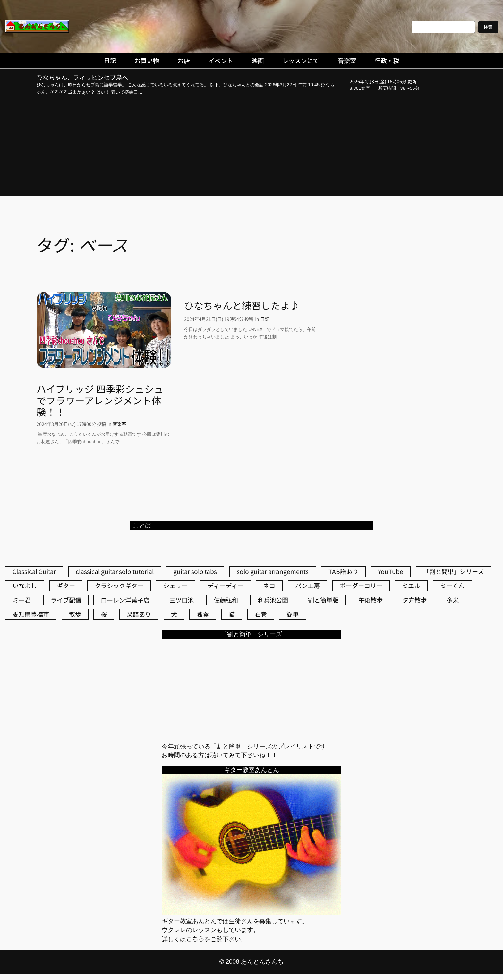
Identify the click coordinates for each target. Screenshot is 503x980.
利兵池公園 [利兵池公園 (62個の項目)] (273, 600)
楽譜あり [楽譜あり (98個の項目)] (139, 614)
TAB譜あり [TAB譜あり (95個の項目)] (343, 571)
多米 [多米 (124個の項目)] (453, 600)
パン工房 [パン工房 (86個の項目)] (307, 586)
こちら (195, 939)
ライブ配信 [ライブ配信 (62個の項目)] (66, 600)
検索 (488, 27)
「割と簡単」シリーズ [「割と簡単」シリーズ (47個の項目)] (453, 571)
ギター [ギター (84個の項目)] (66, 586)
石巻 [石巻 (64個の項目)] (261, 614)
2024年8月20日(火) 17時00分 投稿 (71, 424)
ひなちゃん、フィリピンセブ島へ (82, 77)
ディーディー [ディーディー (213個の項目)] (226, 586)
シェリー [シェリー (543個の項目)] (175, 586)
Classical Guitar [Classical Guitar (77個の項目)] (34, 571)
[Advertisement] (251, 147)
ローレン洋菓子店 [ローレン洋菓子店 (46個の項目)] (125, 600)
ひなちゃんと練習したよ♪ (242, 306)
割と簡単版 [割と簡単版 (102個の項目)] (323, 600)
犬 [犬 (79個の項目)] (174, 614)
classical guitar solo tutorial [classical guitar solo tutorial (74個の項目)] (115, 571)
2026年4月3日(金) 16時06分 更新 (383, 81)
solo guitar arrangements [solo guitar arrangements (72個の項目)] (273, 571)
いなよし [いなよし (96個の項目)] (25, 586)
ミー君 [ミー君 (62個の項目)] (22, 600)
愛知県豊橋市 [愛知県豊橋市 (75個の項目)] (31, 614)
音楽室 (119, 424)
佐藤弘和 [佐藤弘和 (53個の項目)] (226, 600)
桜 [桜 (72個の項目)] (104, 614)
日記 (265, 319)
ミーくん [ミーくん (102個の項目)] (452, 586)
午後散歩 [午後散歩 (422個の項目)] (371, 600)
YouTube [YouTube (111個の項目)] (391, 571)
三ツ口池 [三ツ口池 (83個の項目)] (182, 600)
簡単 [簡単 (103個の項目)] (293, 614)
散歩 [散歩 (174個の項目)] (75, 614)
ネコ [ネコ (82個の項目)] (269, 586)
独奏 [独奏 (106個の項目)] (203, 614)
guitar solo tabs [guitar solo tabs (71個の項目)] (195, 571)
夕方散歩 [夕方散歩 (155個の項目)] (414, 600)
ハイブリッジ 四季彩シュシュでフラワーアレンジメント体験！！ (100, 400)
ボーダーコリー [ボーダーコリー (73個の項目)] (361, 586)
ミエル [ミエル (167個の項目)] (411, 586)
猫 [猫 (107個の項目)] (232, 614)
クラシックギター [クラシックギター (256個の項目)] (119, 586)
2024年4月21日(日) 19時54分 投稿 (219, 319)
